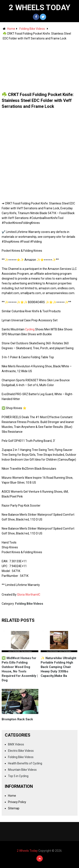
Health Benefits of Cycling (25, 763)
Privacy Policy (17, 802)
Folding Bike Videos (32, 29)
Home (11, 29)
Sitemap (14, 808)
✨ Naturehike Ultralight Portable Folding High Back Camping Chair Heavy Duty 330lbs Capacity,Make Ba (58, 667)
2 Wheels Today (40, 8)
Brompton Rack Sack (17, 719)
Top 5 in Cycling (18, 776)
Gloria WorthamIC (29, 595)
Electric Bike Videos (21, 751)
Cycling (30, 329)
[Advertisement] (40, 64)
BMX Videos (16, 744)
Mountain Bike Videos (22, 770)
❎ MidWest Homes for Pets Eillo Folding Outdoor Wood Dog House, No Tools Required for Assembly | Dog (20, 669)
